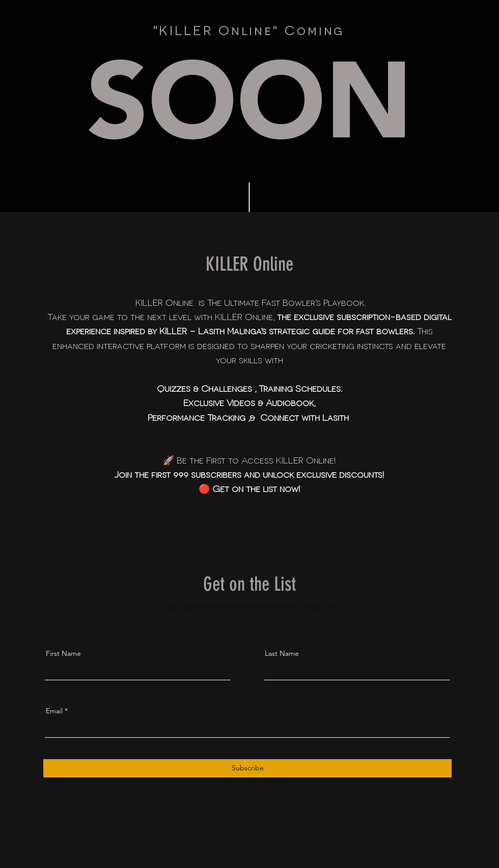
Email (54, 711)
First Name (63, 653)
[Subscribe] (247, 768)
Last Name (282, 653)
